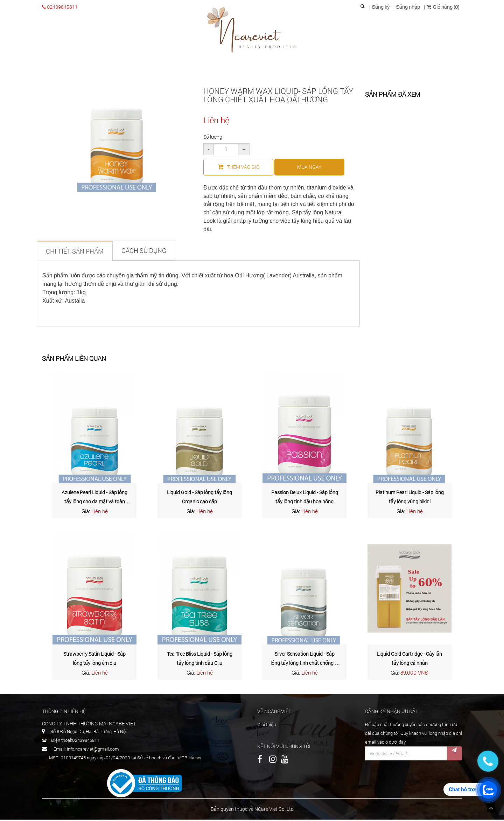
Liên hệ (432, 70)
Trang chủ (82, 70)
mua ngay (309, 168)
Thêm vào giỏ (239, 168)
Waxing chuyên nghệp (275, 70)
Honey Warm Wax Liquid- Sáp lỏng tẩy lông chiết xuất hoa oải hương (278, 96)
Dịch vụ (354, 70)
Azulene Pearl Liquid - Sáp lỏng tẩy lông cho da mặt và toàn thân (94, 503)
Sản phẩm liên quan (74, 360)
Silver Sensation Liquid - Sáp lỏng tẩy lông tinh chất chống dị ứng (304, 664)
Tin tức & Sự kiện (393, 70)
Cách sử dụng (144, 252)
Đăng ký (381, 7)
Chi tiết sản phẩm (75, 253)
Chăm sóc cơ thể (216, 70)
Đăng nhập (408, 7)
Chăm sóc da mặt (165, 70)
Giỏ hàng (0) (443, 7)
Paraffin (324, 70)
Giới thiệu (122, 70)
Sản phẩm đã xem (393, 96)
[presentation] (418, 779)
